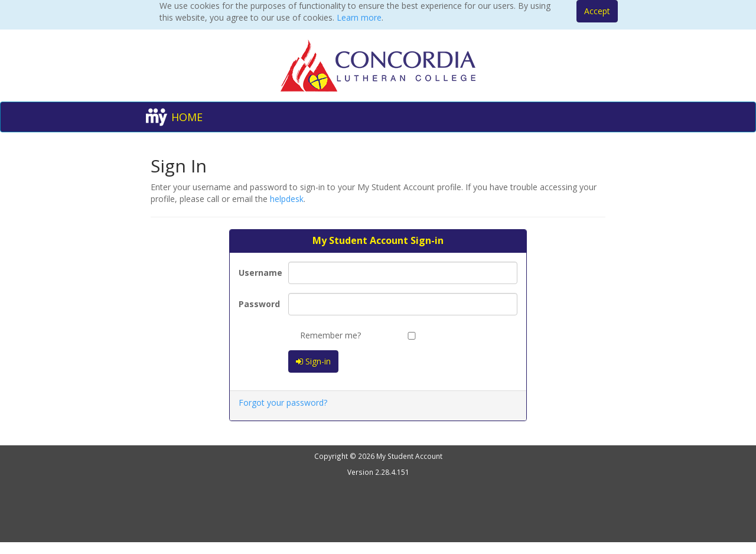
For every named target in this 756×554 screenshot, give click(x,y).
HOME (187, 117)
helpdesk (287, 199)
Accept (597, 11)
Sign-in (313, 361)
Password (259, 304)
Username (259, 273)
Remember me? (325, 335)
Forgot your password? (283, 403)
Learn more (359, 17)
